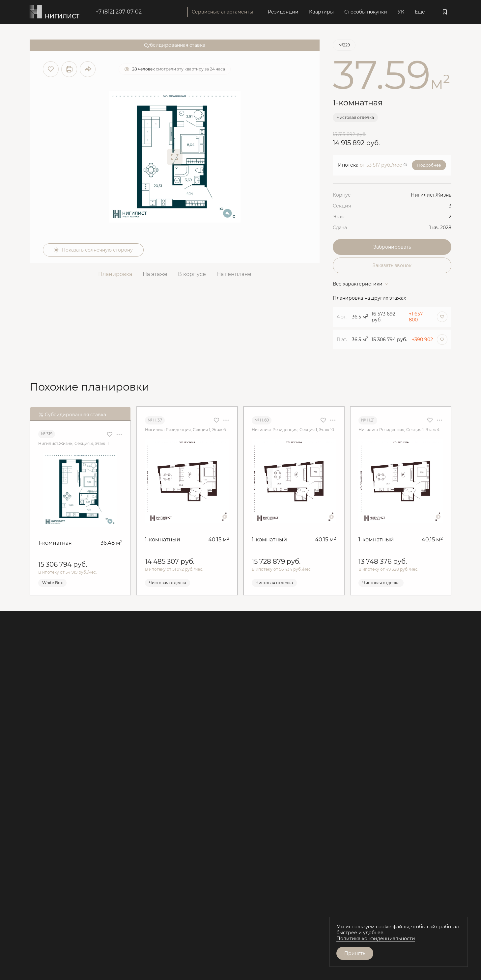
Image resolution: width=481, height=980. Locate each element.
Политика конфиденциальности (376, 939)
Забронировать (392, 247)
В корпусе (192, 274)
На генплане (234, 274)
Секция (342, 206)
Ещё (420, 12)
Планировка (115, 274)
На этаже (155, 274)
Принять (355, 953)
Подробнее (429, 165)
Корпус (342, 195)
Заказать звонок (392, 265)
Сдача (340, 228)
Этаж (339, 217)
